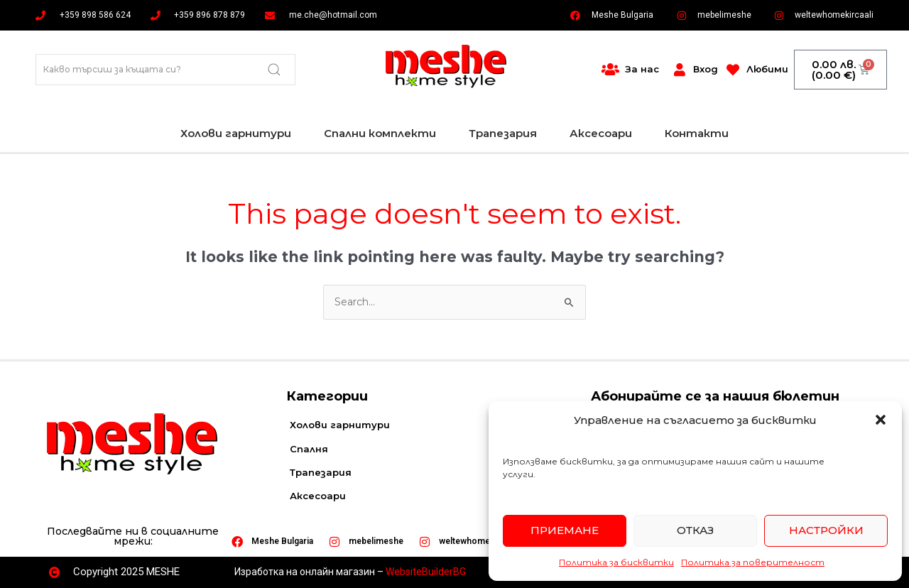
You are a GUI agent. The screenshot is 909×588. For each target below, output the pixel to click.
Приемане (565, 530)
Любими (767, 69)
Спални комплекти (380, 133)
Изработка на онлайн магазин (305, 572)
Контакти (697, 133)
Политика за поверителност (753, 562)
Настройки (826, 530)
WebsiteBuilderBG (426, 572)
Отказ (695, 530)
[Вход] (680, 70)
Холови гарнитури (236, 133)
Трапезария (503, 133)
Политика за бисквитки (616, 562)
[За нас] (611, 70)
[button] (881, 420)
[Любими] (733, 70)
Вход (706, 69)
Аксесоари (601, 133)
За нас (642, 69)
